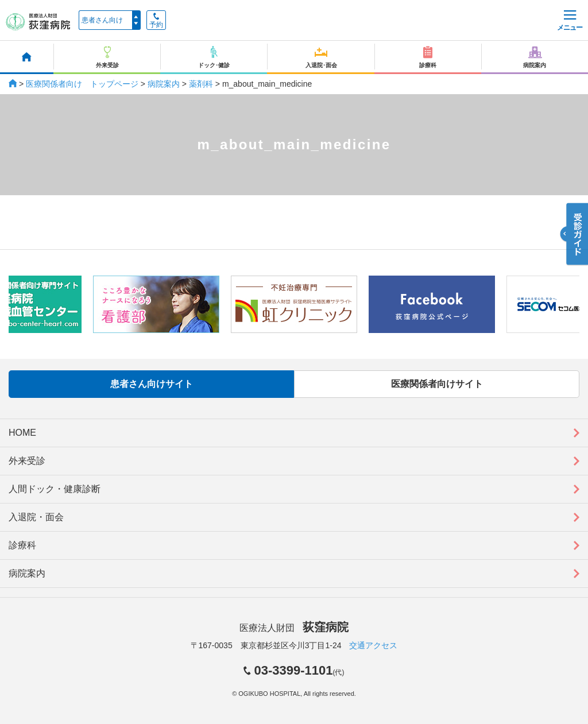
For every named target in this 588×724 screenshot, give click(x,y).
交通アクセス (373, 645)
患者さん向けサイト (152, 384)
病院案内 (164, 84)
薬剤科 (201, 84)
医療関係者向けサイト (437, 384)
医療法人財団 (294, 628)
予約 (156, 21)
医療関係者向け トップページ (82, 84)
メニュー (570, 21)
